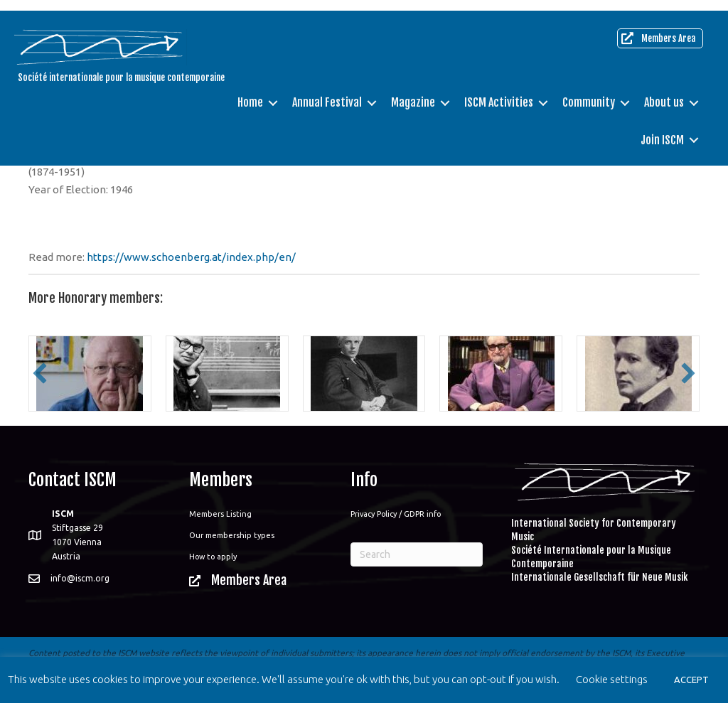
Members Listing (220, 514)
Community (585, 92)
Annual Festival (323, 92)
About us (660, 92)
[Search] (417, 554)
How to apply (213, 557)
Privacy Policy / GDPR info (396, 514)
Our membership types (232, 535)
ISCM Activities (495, 92)
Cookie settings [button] (612, 679)
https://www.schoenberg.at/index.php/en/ (191, 257)
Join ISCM (659, 129)
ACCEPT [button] (691, 680)
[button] (40, 373)
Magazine (409, 92)
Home (247, 92)
